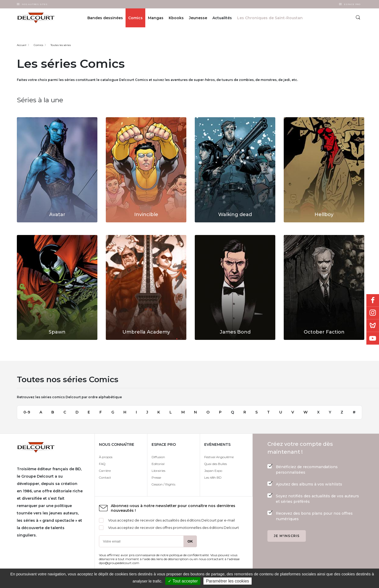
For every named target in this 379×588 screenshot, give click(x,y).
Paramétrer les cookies (228, 581)
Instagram (373, 313)
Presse (156, 477)
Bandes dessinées (105, 18)
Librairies (158, 471)
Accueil (22, 45)
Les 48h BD (213, 477)
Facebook (373, 300)
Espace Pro (352, 4)
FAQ (102, 464)
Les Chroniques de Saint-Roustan (270, 18)
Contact (105, 477)
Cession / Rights (163, 484)
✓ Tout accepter (183, 581)
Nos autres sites (35, 4)
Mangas (156, 18)
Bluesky (373, 326)
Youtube (373, 338)
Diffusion (158, 457)
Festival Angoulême (219, 457)
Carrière (105, 471)
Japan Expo (213, 471)
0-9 (27, 412)
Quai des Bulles (216, 464)
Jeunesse (198, 18)
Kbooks (176, 18)
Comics (135, 18)
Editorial (158, 464)
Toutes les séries (61, 45)
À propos (106, 457)
